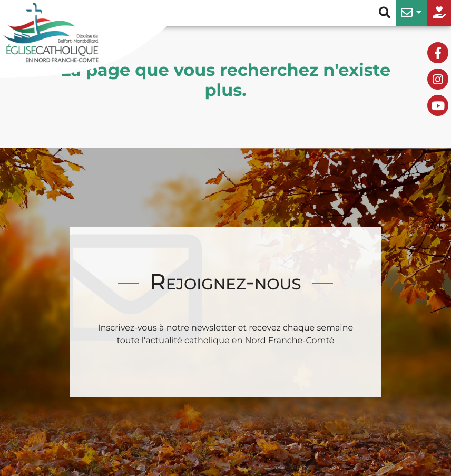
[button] (411, 13)
